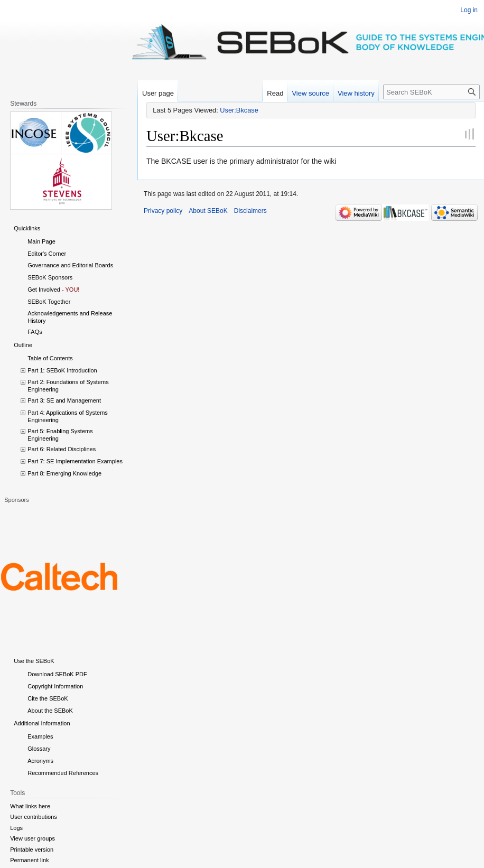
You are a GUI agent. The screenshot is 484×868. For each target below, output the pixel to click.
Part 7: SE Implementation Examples (75, 461)
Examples (40, 736)
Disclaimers (250, 211)
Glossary (39, 749)
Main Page (41, 241)
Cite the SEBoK (48, 698)
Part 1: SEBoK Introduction (62, 370)
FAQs (35, 332)
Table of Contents (50, 358)
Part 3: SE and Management (64, 400)
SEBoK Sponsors (50, 277)
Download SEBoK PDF (57, 674)
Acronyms (40, 761)
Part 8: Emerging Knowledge (64, 473)
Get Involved (44, 290)
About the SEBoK (50, 711)
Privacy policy (163, 211)
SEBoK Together (49, 302)
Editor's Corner (47, 254)
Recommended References (63, 773)
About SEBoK (208, 211)
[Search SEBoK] (431, 92)
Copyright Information (55, 686)
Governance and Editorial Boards (70, 265)
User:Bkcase (239, 110)
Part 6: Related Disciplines (62, 449)
